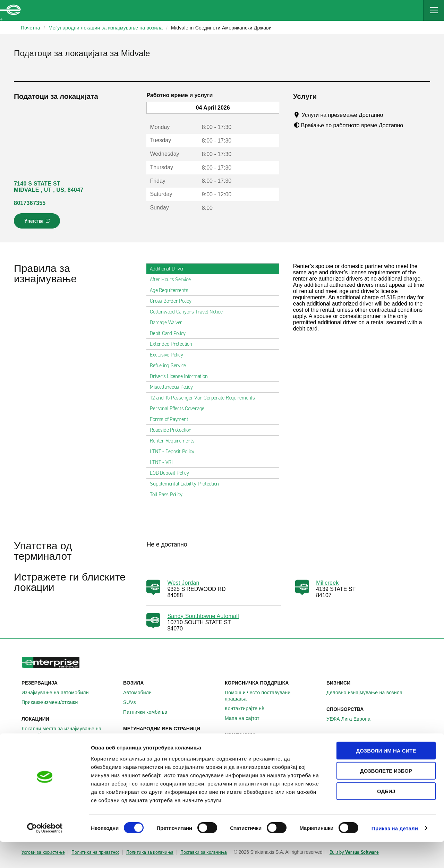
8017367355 (30, 203)
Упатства (38, 223)
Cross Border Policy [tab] (173, 301)
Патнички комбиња (149, 712)
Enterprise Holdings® (253, 754)
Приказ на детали (395, 854)
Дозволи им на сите (386, 777)
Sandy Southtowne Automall (203, 616)
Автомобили (141, 693)
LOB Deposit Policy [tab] (172, 473)
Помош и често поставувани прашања (273, 696)
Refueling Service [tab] (171, 366)
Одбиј (386, 817)
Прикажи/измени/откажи (54, 702)
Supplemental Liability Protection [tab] (187, 484)
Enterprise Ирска (146, 738)
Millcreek (327, 583)
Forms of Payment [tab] (172, 419)
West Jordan (183, 583)
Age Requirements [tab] (172, 290)
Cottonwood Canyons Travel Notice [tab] (189, 312)
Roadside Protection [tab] (173, 430)
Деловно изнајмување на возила (368, 693)
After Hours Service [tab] (173, 280)
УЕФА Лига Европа (352, 719)
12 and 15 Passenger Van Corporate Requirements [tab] (205, 398)
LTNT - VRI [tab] (164, 462)
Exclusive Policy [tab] (169, 355)
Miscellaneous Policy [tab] (174, 387)
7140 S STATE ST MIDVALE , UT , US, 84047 (49, 187)
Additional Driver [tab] (170, 269)
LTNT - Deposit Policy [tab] (175, 452)
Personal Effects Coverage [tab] (180, 409)
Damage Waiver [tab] (169, 323)
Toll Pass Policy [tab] (169, 495)
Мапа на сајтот (246, 718)
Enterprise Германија (151, 748)
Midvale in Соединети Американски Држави (221, 28)
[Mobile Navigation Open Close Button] (434, 10)
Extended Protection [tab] (174, 344)
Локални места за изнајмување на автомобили (70, 732)
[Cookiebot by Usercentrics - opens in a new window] (45, 854)
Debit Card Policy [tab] (170, 333)
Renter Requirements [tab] (175, 441)
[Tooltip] (390, 115)
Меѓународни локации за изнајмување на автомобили (70, 748)
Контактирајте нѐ (248, 708)
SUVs (133, 702)
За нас (236, 745)
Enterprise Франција (150, 758)
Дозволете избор (386, 797)
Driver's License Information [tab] (181, 376)
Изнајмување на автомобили (59, 693)
